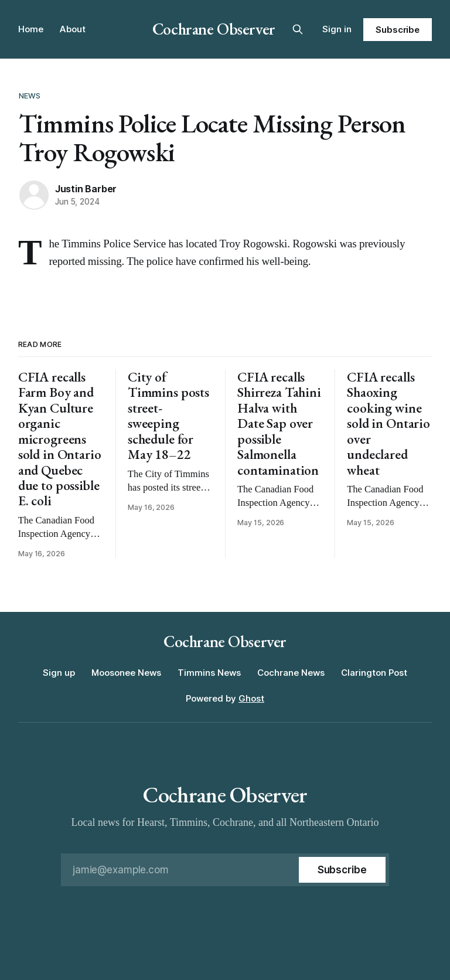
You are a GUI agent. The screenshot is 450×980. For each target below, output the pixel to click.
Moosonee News (126, 673)
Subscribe (398, 30)
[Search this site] (298, 29)
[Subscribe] (342, 870)
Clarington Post (374, 673)
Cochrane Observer (214, 29)
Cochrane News (291, 673)
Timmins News (209, 673)
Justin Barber (86, 189)
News (30, 96)
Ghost (251, 698)
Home (31, 29)
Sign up (59, 673)
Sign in (337, 29)
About (73, 29)
